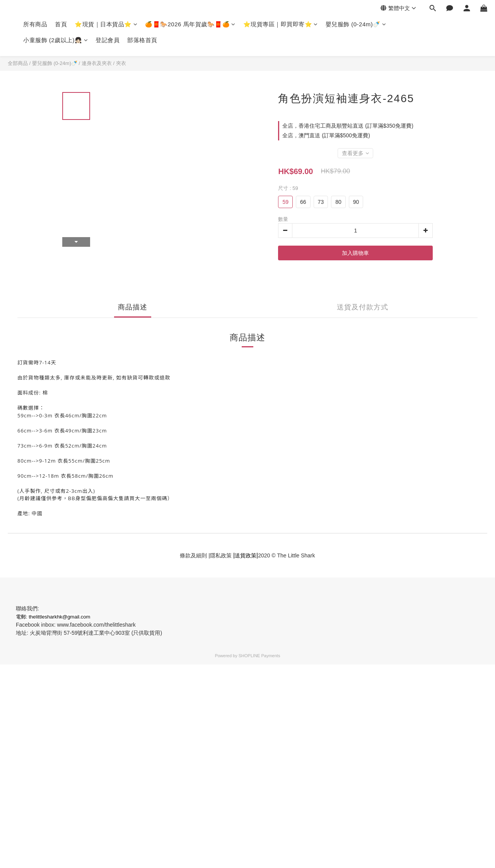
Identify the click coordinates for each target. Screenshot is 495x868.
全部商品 (18, 63)
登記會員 (108, 40)
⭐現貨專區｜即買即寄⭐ (281, 24)
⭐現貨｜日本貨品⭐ (106, 24)
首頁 (61, 24)
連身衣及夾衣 (97, 63)
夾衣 (121, 63)
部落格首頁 (142, 40)
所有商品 (35, 24)
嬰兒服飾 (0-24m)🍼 (356, 24)
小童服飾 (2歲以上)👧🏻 (55, 40)
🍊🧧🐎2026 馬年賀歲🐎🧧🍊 (190, 24)
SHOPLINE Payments (259, 656)
